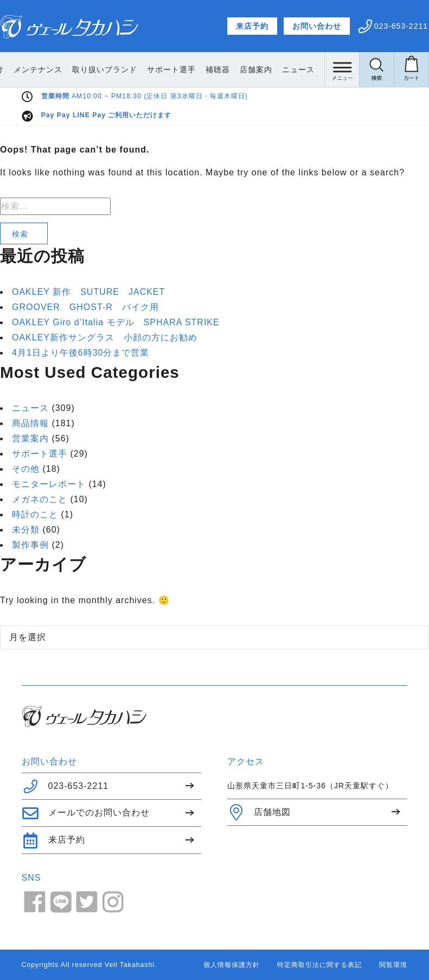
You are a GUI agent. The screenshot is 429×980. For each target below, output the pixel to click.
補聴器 (260, 69)
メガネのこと (40, 499)
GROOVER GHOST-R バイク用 (85, 307)
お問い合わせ (317, 26)
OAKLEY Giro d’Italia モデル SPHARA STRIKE (116, 322)
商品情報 (30, 423)
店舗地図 (259, 812)
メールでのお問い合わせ (86, 813)
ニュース (30, 408)
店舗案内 (298, 69)
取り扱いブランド (147, 69)
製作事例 (30, 545)
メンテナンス (80, 69)
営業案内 (30, 438)
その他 (26, 469)
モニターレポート (49, 484)
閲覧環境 (393, 965)
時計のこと (35, 514)
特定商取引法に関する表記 (319, 965)
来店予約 (252, 26)
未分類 (26, 530)
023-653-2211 (65, 786)
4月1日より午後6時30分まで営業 (81, 353)
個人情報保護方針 (232, 965)
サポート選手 (214, 69)
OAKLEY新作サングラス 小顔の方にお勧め (105, 337)
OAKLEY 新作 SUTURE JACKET (88, 292)
